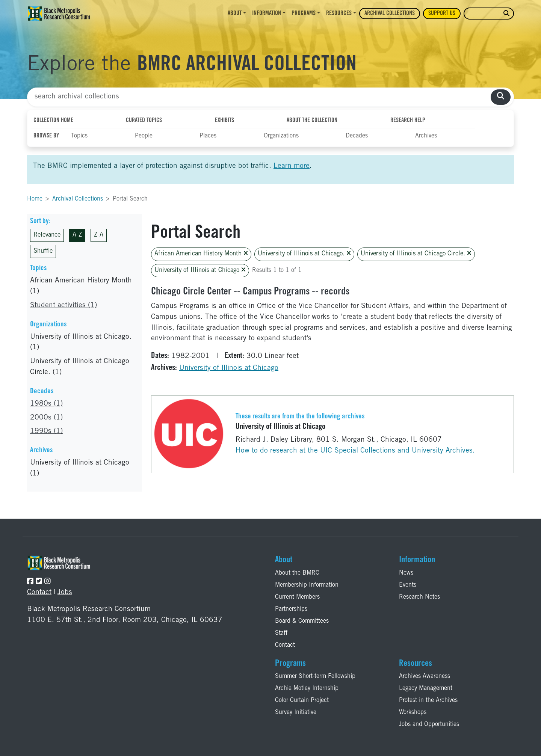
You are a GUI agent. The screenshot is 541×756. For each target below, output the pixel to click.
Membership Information (307, 585)
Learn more (292, 166)
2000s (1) (46, 418)
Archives (426, 136)
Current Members (297, 597)
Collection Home (53, 121)
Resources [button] (339, 14)
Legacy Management (426, 688)
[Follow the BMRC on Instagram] (48, 582)
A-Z (77, 235)
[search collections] (501, 97)
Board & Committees (302, 621)
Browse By (46, 136)
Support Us (442, 14)
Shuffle (43, 251)
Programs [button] (304, 14)
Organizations (281, 136)
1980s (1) (46, 404)
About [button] (235, 14)
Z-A (99, 235)
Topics (79, 136)
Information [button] (267, 14)
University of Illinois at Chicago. (304, 254)
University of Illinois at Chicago (200, 270)
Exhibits (224, 121)
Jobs (65, 592)
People (144, 136)
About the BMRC (297, 573)
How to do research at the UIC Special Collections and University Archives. (355, 451)
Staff (281, 633)
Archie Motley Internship (307, 688)
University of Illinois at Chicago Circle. (416, 254)
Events (408, 585)
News (406, 573)
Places (208, 136)
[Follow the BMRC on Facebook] (30, 582)
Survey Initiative (296, 712)
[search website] (506, 14)
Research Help (408, 121)
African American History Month (201, 254)
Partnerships (291, 609)
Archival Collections (390, 14)
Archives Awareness (425, 676)
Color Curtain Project (302, 700)
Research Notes (419, 597)
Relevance (47, 235)
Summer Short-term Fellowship (315, 676)
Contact (39, 592)
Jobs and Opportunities (429, 724)
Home (35, 199)
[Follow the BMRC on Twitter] (39, 582)
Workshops (413, 712)
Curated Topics (144, 121)
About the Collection (312, 121)
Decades (357, 136)
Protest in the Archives (428, 700)
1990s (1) (46, 431)
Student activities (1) (63, 306)
